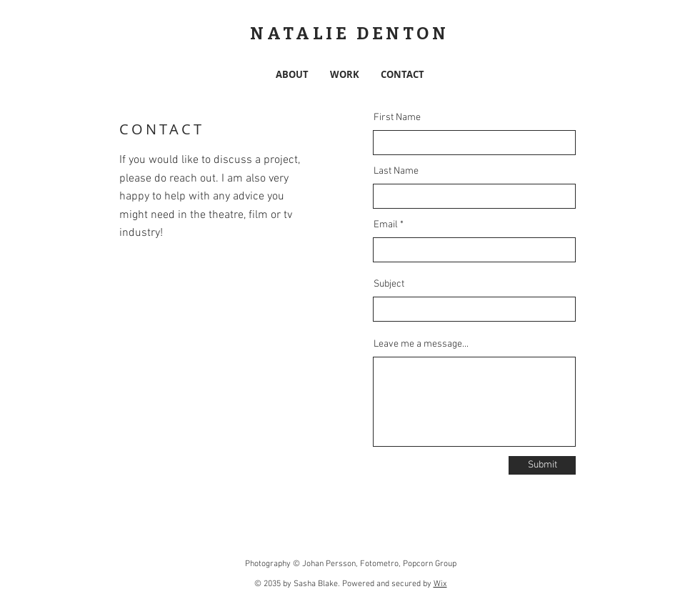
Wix (440, 584)
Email (386, 225)
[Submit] (542, 465)
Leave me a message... (421, 345)
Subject (389, 284)
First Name (397, 118)
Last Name (396, 172)
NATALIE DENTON (349, 34)
